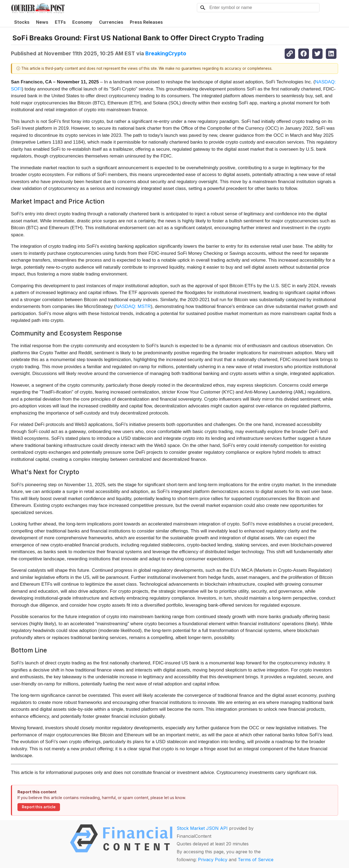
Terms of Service (256, 860)
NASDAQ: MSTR (133, 306)
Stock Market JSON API (202, 828)
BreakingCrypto (166, 53)
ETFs (60, 22)
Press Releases (146, 22)
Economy (82, 22)
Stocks (22, 22)
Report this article (39, 807)
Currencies (111, 22)
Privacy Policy (213, 860)
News (42, 22)
